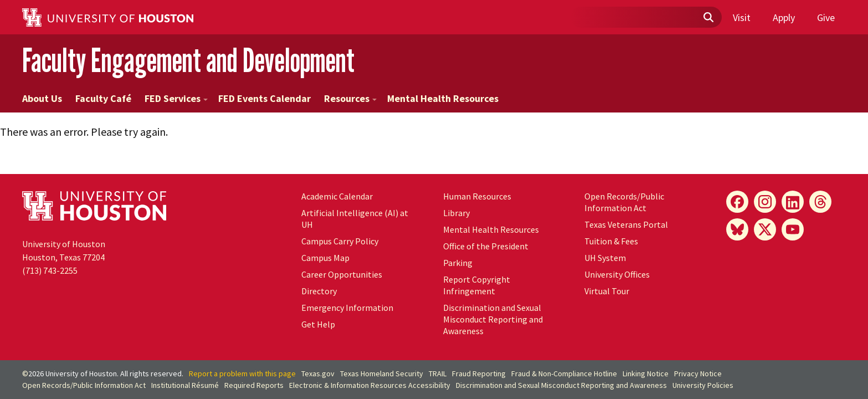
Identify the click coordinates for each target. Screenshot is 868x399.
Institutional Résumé (185, 385)
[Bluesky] (737, 229)
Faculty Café (103, 98)
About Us (42, 98)
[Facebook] (737, 202)
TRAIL (438, 374)
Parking (458, 263)
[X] (765, 229)
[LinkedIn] (793, 202)
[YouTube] (793, 229)
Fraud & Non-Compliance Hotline (564, 374)
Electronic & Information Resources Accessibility (370, 385)
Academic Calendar (337, 196)
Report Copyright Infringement (477, 285)
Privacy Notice (698, 374)
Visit (742, 17)
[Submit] (708, 18)
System (605, 258)
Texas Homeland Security (382, 374)
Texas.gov (318, 374)
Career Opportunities (342, 274)
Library (456, 213)
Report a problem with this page (242, 374)
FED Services (176, 98)
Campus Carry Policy (340, 241)
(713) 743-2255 (50, 270)
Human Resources (477, 196)
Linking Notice (646, 374)
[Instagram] (765, 202)
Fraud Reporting (479, 374)
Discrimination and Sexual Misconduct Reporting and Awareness (493, 319)
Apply (784, 17)
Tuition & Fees (611, 241)
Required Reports (254, 385)
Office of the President (486, 246)
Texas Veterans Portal (626, 224)
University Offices (617, 274)
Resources (350, 98)
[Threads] (820, 202)
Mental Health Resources (443, 98)
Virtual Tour (607, 291)
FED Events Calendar (264, 98)
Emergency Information (347, 308)
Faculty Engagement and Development (188, 60)
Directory (319, 291)
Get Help (318, 324)
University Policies (703, 385)
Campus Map (325, 258)
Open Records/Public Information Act (624, 202)
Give (826, 17)
